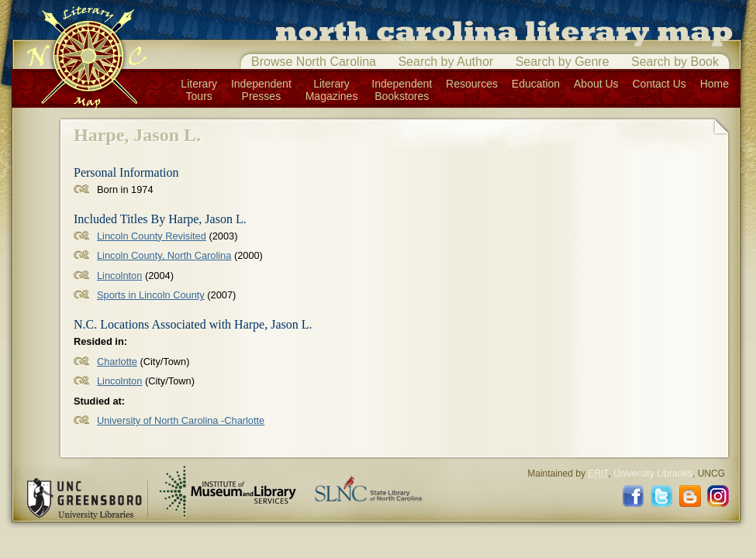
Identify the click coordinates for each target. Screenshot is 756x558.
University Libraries (653, 474)
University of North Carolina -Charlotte (181, 420)
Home (715, 84)
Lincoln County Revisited (152, 236)
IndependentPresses (261, 90)
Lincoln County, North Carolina (164, 255)
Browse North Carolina (314, 62)
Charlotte (117, 362)
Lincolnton (119, 276)
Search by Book (675, 62)
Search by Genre (563, 62)
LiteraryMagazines (332, 90)
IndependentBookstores (402, 90)
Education (536, 84)
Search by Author (445, 62)
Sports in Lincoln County (151, 295)
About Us (596, 84)
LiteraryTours (199, 90)
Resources (472, 84)
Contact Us (659, 84)
